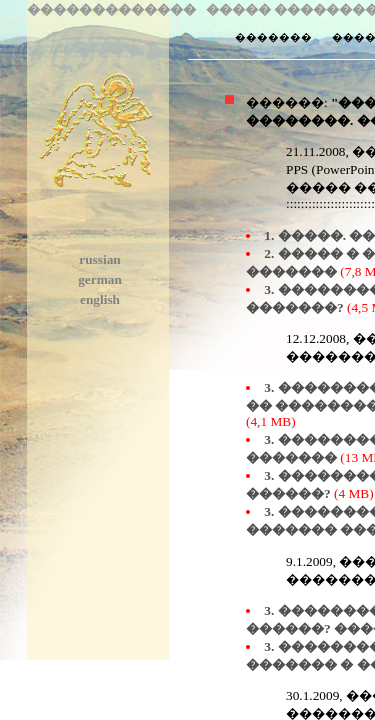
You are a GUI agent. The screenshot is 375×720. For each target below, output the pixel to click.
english (100, 299)
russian (99, 259)
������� (271, 37)
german (100, 279)
